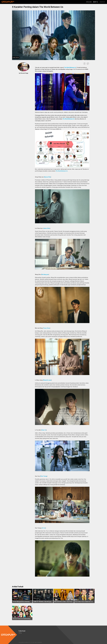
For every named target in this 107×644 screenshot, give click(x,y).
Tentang (20, 633)
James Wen (47, 228)
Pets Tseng (44, 476)
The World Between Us (70, 67)
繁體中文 (96, 2)
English (89, 2)
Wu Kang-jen (45, 274)
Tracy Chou (46, 328)
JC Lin (44, 528)
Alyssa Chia (47, 177)
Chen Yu (44, 430)
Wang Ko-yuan (47, 380)
